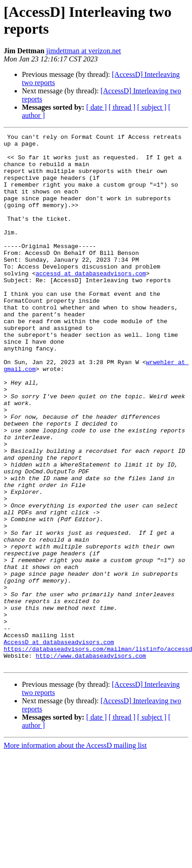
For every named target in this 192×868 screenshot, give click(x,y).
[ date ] (96, 107)
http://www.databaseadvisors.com (91, 761)
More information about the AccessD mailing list (75, 852)
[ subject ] (152, 107)
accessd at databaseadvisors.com (91, 302)
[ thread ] (122, 107)
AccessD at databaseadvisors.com (59, 744)
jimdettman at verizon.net (83, 51)
